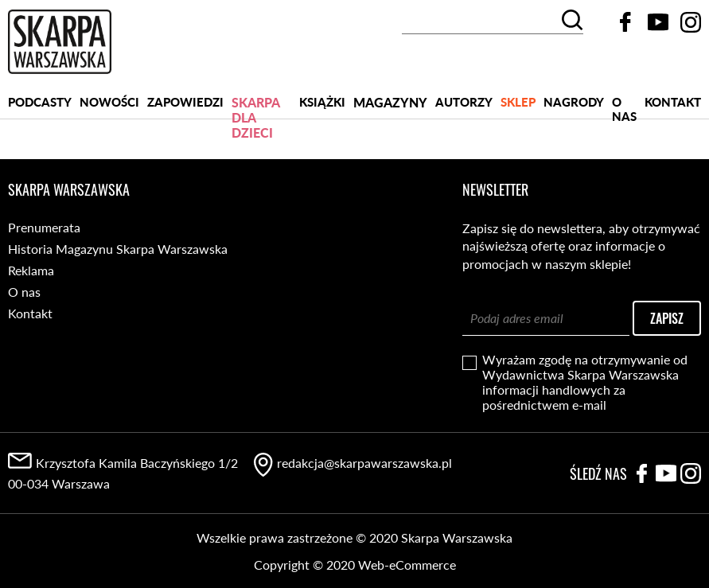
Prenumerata (44, 227)
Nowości (109, 102)
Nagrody (574, 102)
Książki (322, 102)
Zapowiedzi (185, 102)
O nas (624, 107)
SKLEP (518, 102)
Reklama (31, 270)
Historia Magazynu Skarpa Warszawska (118, 249)
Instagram (691, 22)
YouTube (658, 22)
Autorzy (464, 102)
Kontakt (673, 102)
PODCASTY (40, 102)
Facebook (625, 22)
